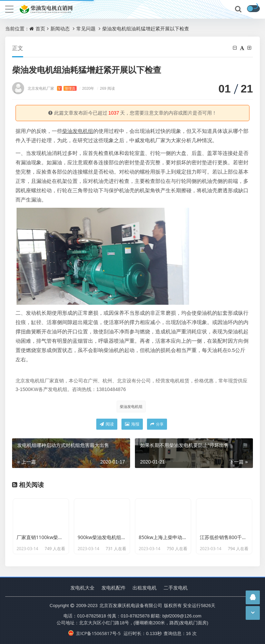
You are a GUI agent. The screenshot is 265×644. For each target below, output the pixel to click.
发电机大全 (82, 588)
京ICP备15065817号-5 (94, 633)
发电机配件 (114, 588)
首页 (40, 28)
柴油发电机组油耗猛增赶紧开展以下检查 (146, 28)
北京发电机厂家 (52, 88)
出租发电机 (145, 588)
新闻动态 (60, 28)
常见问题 (86, 28)
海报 (132, 424)
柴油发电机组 (131, 406)
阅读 (107, 424)
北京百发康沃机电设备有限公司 (131, 605)
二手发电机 (176, 588)
